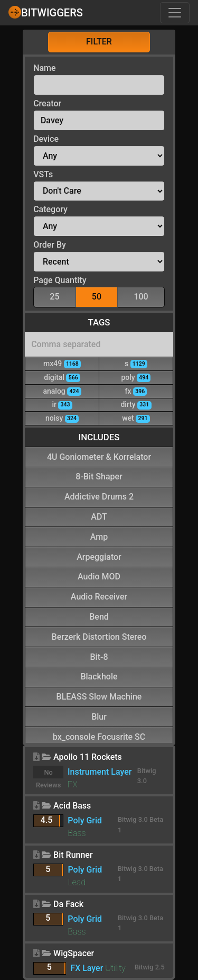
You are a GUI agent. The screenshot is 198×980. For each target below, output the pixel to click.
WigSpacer (74, 953)
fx (136, 391)
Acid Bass (72, 806)
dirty (136, 404)
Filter (99, 42)
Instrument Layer (100, 772)
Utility (115, 968)
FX (73, 784)
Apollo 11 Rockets (88, 757)
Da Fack (68, 904)
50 (97, 296)
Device (46, 139)
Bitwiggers (46, 12)
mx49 (62, 363)
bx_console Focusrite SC (99, 736)
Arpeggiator (99, 556)
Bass (77, 833)
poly (136, 377)
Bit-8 (99, 656)
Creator (47, 103)
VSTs (43, 174)
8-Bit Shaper (99, 476)
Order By (50, 245)
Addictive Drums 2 (99, 496)
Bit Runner (73, 855)
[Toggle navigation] (175, 13)
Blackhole (99, 676)
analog (62, 391)
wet (136, 418)
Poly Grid (85, 820)
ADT (99, 516)
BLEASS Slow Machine (99, 696)
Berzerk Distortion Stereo (99, 636)
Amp (99, 536)
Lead (77, 882)
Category (50, 209)
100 (141, 296)
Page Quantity (60, 280)
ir (62, 404)
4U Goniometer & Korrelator (99, 456)
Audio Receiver (99, 596)
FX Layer (87, 968)
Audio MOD (99, 576)
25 (54, 296)
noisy (62, 418)
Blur (99, 716)
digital (62, 377)
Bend (99, 616)
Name (44, 68)
